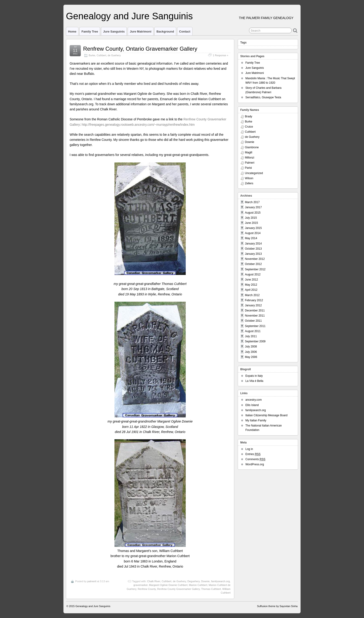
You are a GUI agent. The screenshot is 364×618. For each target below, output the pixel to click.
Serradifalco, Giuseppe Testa (263, 97)
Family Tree (90, 31)
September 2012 (255, 269)
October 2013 (253, 249)
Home (72, 31)
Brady (249, 116)
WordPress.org (255, 464)
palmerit (92, 581)
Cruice (249, 127)
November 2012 (255, 259)
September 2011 (255, 326)
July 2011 (251, 336)
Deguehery (193, 581)
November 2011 (255, 316)
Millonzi (250, 158)
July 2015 (251, 218)
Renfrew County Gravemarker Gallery (178, 589)
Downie (205, 581)
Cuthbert (101, 55)
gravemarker (141, 585)
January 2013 (253, 254)
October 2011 (253, 321)
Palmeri (250, 163)
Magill (249, 152)
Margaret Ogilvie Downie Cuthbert (168, 585)
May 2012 (251, 285)
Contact (185, 31)
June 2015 (251, 223)
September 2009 (255, 341)
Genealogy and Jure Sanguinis (129, 16)
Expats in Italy (254, 376)
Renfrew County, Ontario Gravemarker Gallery (140, 49)
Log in (249, 449)
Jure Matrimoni (141, 31)
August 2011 (253, 331)
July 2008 (251, 347)
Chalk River (154, 581)
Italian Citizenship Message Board (266, 415)
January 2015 (253, 228)
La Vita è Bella (254, 381)
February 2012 (254, 300)
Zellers (249, 183)
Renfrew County (147, 589)
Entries (253, 454)
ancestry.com (253, 400)
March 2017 (252, 202)
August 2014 (253, 233)
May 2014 (251, 238)
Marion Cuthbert (198, 585)
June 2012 (251, 280)
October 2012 (253, 264)
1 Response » (220, 55)
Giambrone (252, 147)
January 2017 (253, 207)
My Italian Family (256, 420)
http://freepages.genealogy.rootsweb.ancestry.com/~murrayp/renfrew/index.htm (138, 125)
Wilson (249, 178)
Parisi (248, 168)
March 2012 (252, 295)
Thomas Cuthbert (211, 589)
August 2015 (253, 213)
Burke (92, 55)
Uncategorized (254, 173)
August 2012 (253, 274)
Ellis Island (252, 405)
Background (165, 31)
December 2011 (255, 311)
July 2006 (251, 352)
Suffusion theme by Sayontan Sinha (277, 606)
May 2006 (251, 357)
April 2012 (251, 290)
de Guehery (114, 55)
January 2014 (253, 244)
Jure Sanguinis (114, 31)
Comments (255, 459)
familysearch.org (220, 581)
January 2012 (253, 305)
